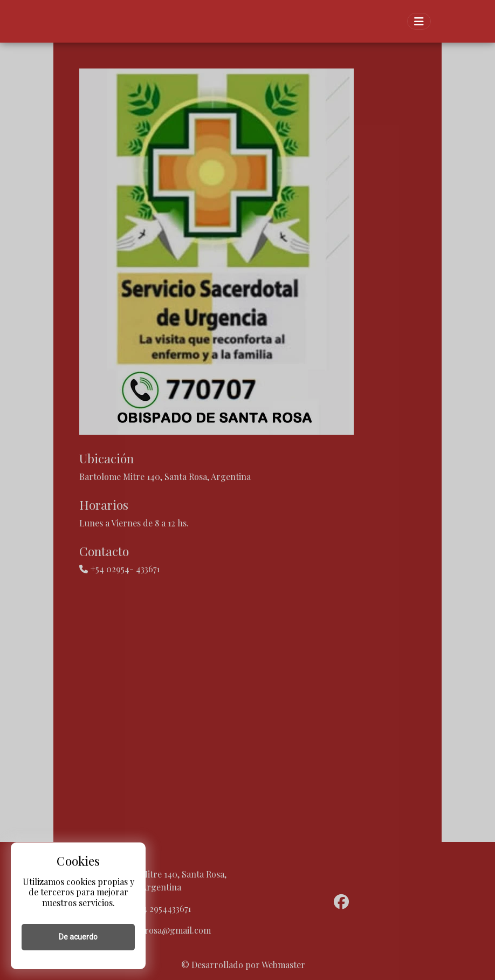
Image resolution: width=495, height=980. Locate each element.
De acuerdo (78, 937)
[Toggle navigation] (419, 21)
